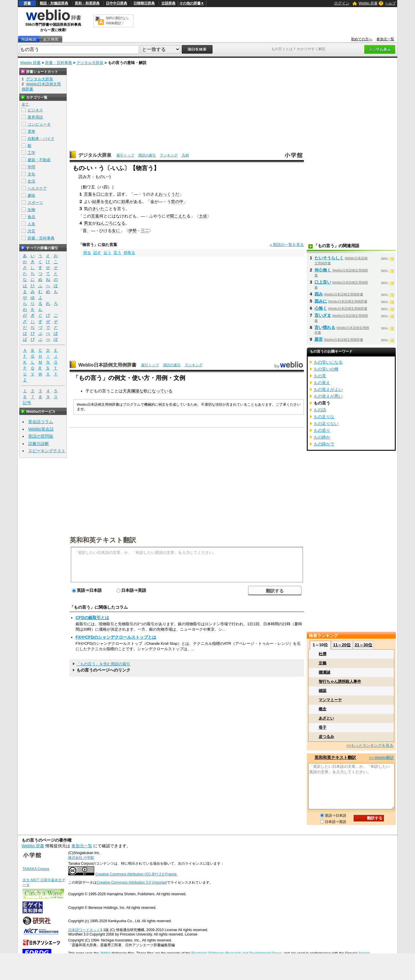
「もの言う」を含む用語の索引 (103, 664)
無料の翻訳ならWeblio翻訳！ (117, 21)
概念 (323, 709)
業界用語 (35, 117)
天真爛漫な (133, 391)
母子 (323, 727)
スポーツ (35, 203)
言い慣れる (325, 327)
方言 (31, 231)
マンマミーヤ (330, 700)
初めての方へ (362, 39)
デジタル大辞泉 (90, 63)
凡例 (185, 155)
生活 (31, 181)
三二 (145, 231)
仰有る (129, 253)
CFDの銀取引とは (92, 618)
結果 (96, 202)
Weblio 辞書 (368, 3)
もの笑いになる (328, 362)
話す (97, 253)
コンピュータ (39, 124)
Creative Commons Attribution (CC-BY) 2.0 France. (136, 874)
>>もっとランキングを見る (370, 745)
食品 (31, 217)
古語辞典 (168, 3)
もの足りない (326, 423)
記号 (27, 403)
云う (107, 253)
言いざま (323, 315)
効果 (125, 202)
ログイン (342, 3)
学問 (31, 167)
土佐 (203, 216)
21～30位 (363, 645)
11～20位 (342, 645)
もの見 (320, 376)
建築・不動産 (39, 160)
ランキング (169, 155)
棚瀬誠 (324, 672)
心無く (321, 308)
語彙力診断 (39, 444)
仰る (87, 253)
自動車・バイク (41, 139)
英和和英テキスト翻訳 (103, 540)
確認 (323, 691)
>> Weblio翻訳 (382, 758)
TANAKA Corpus (36, 869)
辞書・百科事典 (59, 63)
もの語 (320, 410)
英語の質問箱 (41, 436)
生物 (31, 210)
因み (319, 294)
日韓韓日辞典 (144, 3)
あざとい (326, 718)
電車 (31, 131)
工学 (31, 153)
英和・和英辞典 (87, 3)
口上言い (323, 282)
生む (109, 202)
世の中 (177, 202)
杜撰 (323, 654)
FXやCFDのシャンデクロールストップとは (116, 637)
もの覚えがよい (328, 389)
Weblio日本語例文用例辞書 (107, 365)
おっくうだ (169, 194)
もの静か (322, 437)
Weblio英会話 (41, 429)
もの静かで (324, 444)
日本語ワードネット (84, 930)
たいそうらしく (329, 258)
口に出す (105, 194)
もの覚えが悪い (328, 396)
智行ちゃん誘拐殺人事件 (340, 681)
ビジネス (35, 110)
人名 (31, 224)
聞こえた (178, 216)
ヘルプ (390, 3)
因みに (321, 301)
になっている (160, 391)
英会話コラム (41, 422)
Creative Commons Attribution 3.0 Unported (132, 883)
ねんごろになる (111, 223)
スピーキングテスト (47, 451)
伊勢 (133, 231)
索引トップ (125, 155)
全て (25, 104)
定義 (323, 663)
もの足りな (324, 417)
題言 (319, 339)
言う (117, 253)
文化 (31, 174)
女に (116, 231)
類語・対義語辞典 (54, 3)
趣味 (31, 195)
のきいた (96, 209)
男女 (88, 223)
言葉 (88, 194)
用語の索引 (147, 155)
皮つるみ (326, 737)
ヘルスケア (37, 188)
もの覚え (322, 383)
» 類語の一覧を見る (287, 245)
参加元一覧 (385, 39)
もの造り (322, 430)
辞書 (27, 3)
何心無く (323, 270)
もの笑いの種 (326, 369)
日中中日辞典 (116, 3)
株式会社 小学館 (81, 858)
